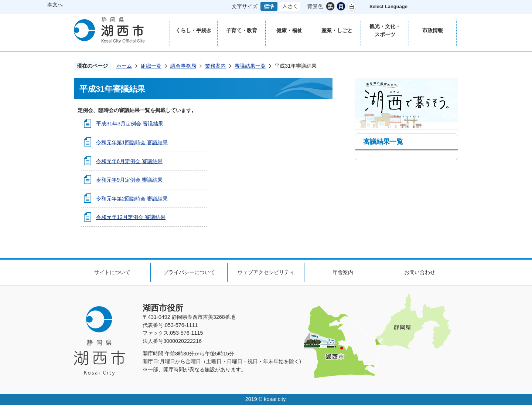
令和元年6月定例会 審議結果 (129, 161)
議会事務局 (183, 66)
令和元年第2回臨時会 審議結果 (132, 199)
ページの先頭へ (514, 245)
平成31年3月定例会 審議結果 (130, 124)
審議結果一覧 (250, 66)
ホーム (124, 66)
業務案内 (215, 66)
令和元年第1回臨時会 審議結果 (132, 142)
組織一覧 (151, 66)
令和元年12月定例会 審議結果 (131, 217)
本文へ (55, 4)
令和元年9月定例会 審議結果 (129, 180)
